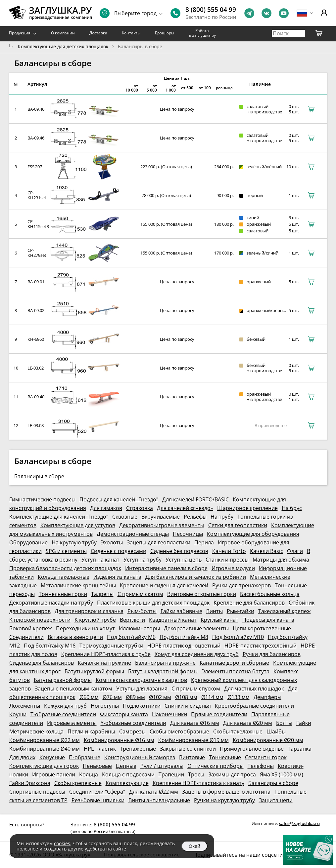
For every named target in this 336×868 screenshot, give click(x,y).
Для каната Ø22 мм (154, 792)
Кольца (89, 774)
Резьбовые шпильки (98, 800)
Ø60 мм (89, 697)
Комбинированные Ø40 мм (45, 749)
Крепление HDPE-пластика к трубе (106, 654)
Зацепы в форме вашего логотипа (226, 792)
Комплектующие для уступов (78, 525)
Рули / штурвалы (162, 766)
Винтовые (192, 757)
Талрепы (102, 594)
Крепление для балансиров (249, 603)
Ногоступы (105, 706)
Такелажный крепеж (285, 611)
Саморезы (132, 731)
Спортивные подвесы (37, 792)
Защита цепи (276, 800)
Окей (194, 846)
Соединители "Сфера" (97, 792)
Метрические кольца (36, 731)
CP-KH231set (37, 195)
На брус (292, 508)
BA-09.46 (36, 109)
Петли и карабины (91, 731)
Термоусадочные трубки (111, 646)
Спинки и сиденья (188, 706)
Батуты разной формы (63, 680)
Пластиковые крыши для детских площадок (153, 603)
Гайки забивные (181, 611)
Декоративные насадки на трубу (51, 603)
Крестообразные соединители (254, 706)
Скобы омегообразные (179, 731)
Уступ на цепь (184, 560)
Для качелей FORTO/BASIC (195, 499)
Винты (215, 611)
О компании (63, 33)
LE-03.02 (36, 368)
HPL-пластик (100, 749)
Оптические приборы (216, 766)
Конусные (52, 757)
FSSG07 (35, 167)
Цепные (126, 766)
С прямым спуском (196, 689)
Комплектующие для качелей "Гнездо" (59, 517)
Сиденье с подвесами (119, 551)
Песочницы (188, 534)
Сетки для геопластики (238, 525)
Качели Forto (229, 551)
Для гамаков (106, 508)
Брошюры (165, 33)
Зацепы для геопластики (159, 542)
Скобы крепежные (78, 783)
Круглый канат (219, 620)
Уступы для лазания (142, 689)
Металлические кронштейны (78, 585)
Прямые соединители (219, 714)
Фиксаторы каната (124, 714)
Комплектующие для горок (44, 766)
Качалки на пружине (104, 663)
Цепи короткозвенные (262, 628)
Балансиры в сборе (273, 783)
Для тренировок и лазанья (89, 611)
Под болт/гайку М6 (131, 637)
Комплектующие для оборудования (253, 534)
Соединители (26, 637)
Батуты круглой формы (94, 671)
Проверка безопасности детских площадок (65, 568)
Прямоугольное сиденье (252, 749)
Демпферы (267, 697)
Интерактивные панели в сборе (166, 568)
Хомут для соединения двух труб (197, 654)
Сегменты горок (266, 757)
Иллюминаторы (139, 628)
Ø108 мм (186, 697)
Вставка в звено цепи (75, 637)
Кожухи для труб (65, 706)
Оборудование (28, 542)
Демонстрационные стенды (133, 534)
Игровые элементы (72, 723)
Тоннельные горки (63, 594)
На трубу (222, 517)
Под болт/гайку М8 (184, 637)
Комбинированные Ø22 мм (45, 740)
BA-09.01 (36, 282)
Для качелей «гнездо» (185, 508)
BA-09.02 (36, 310)
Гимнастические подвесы (42, 499)
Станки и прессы (227, 560)
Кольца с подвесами (128, 774)
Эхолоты (112, 542)
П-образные (85, 757)
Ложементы (25, 706)
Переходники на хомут (85, 628)
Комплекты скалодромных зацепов (141, 680)
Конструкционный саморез (140, 757)
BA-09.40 (36, 397)
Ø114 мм (212, 697)
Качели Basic (266, 551)
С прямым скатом (140, 594)
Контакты (131, 33)
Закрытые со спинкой (188, 749)
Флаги (295, 551)
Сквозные (125, 517)
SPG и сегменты (66, 551)
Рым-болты (142, 611)
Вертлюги (132, 620)
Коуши (18, 714)
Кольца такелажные (64, 577)
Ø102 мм (160, 697)
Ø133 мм (239, 697)
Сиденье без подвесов (179, 551)
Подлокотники (142, 706)
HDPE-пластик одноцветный (184, 646)
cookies (62, 843)
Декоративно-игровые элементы (162, 525)
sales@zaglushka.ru (299, 823)
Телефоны (261, 766)
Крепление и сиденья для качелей (164, 585)
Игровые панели (54, 774)
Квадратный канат (173, 620)
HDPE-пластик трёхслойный (261, 646)
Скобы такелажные (238, 731)
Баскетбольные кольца (270, 594)
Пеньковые (97, 766)
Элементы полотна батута (236, 671)
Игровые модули (233, 568)
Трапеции (171, 774)
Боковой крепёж (31, 628)
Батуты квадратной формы (163, 671)
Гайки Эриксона (30, 783)
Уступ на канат (100, 560)
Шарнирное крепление (247, 508)
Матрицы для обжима (281, 560)
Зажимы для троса (232, 774)
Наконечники (169, 714)
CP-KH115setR (38, 224)
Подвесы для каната (268, 620)
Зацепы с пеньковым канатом (73, 689)
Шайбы (276, 731)
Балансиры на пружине (165, 663)
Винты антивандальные (159, 800)
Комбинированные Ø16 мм (119, 740)
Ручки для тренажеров (241, 585)
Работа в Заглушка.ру (202, 33)
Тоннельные (225, 757)
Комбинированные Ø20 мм (268, 740)
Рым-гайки (240, 611)
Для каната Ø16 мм (195, 723)
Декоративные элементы (196, 628)
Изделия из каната (117, 577)
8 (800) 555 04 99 (211, 10)
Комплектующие (127, 783)
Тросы (196, 774)
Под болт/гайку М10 (238, 637)
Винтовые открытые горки (202, 594)
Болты (284, 723)
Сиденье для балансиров (42, 663)
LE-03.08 (36, 425)
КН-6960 (36, 339)
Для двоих (22, 757)
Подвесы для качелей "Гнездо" (119, 499)
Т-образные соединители (63, 714)
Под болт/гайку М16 (50, 646)
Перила (204, 542)
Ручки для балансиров (272, 654)
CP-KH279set (37, 253)
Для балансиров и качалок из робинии (196, 577)
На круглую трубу (74, 542)
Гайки (304, 723)
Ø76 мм (112, 697)
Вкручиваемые (161, 517)
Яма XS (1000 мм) (282, 774)
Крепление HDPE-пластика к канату (198, 783)
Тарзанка (300, 749)
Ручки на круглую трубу (224, 800)
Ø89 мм (135, 697)
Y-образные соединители (133, 723)
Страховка (140, 508)
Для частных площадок (254, 689)
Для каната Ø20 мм (248, 723)
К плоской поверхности (40, 620)
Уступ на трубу (143, 560)
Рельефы (195, 517)
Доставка (98, 33)
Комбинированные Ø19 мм (193, 740)
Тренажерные (138, 749)
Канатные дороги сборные (234, 663)
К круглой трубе (95, 620)
